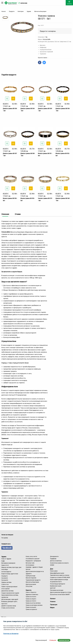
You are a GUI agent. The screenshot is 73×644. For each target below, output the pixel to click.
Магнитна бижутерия (32, 582)
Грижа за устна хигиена (33, 603)
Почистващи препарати (58, 584)
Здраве (4, 557)
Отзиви (18, 214)
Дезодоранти (54, 556)
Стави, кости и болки (8, 608)
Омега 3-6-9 (5, 565)
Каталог (53, 599)
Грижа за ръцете (31, 607)
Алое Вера (5, 569)
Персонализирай (41, 640)
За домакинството (56, 582)
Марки (52, 608)
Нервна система (6, 582)
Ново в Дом (54, 571)
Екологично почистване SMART (60, 595)
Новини (53, 602)
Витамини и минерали (8, 563)
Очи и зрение (5, 589)
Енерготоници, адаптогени (10, 574)
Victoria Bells (46, 39)
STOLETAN (29, 586)
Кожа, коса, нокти (31, 556)
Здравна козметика (32, 595)
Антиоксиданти (6, 572)
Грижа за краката (31, 609)
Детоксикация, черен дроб (10, 599)
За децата (5, 576)
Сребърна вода (31, 576)
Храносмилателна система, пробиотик (10, 596)
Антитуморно (30, 565)
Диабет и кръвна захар (9, 606)
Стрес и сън (5, 584)
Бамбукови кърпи (56, 586)
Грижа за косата (31, 597)
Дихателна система (7, 591)
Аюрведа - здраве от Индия (34, 567)
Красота (29, 590)
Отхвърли (53, 640)
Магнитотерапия (31, 578)
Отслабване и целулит (33, 559)
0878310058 (24, 3)
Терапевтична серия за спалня (60, 575)
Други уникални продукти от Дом (61, 592)
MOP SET (53, 588)
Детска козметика (56, 561)
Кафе (3, 561)
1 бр (46, 37)
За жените (5, 578)
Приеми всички (64, 640)
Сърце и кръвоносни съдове (10, 593)
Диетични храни (31, 584)
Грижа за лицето (31, 599)
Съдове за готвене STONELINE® (60, 577)
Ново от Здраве (6, 559)
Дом (52, 569)
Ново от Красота (31, 592)
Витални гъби (30, 563)
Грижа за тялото (31, 601)
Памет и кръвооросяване (9, 587)
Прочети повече (43, 58)
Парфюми (53, 559)
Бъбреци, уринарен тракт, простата (9, 603)
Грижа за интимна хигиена (34, 605)
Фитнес (28, 569)
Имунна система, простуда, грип (11, 567)
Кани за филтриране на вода (59, 580)
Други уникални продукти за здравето (35, 572)
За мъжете (5, 580)
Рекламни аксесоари (57, 590)
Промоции (54, 605)
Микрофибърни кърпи (57, 573)
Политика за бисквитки (11, 634)
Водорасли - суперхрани (33, 561)
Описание (5, 214)
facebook (7, 548)
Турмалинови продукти (33, 580)
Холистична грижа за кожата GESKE (59, 564)
